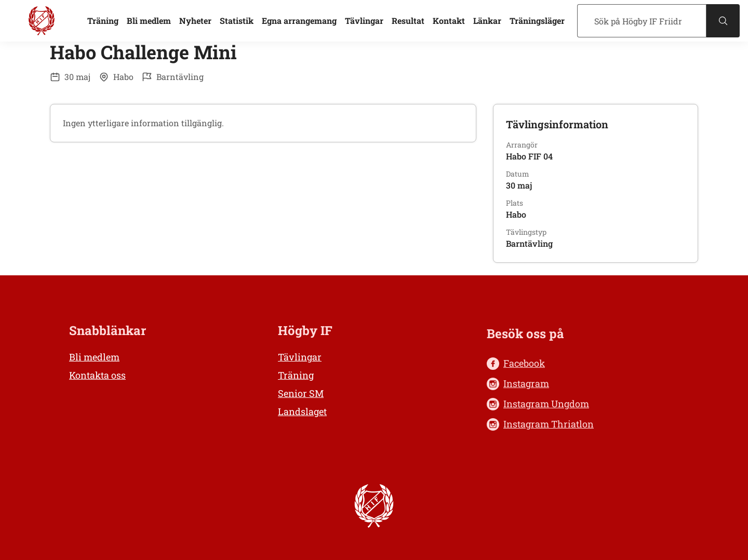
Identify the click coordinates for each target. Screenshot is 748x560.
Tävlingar (364, 21)
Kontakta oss (97, 375)
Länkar (487, 21)
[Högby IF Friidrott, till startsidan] (42, 21)
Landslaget (302, 411)
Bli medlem (149, 21)
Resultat (408, 21)
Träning (103, 21)
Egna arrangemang (299, 21)
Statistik (237, 21)
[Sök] (642, 21)
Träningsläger (537, 21)
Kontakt (449, 21)
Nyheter (195, 21)
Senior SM (301, 393)
